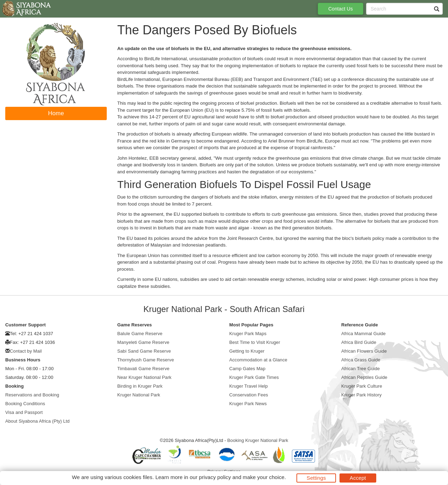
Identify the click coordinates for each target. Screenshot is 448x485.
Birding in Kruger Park (140, 386)
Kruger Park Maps (248, 334)
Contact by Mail (26, 351)
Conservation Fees (249, 395)
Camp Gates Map (247, 369)
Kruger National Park (139, 395)
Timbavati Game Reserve (143, 369)
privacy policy (215, 477)
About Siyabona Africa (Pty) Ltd (37, 421)
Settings (316, 478)
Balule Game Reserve (140, 334)
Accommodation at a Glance (258, 360)
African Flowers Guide (364, 351)
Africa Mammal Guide (363, 334)
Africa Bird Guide (359, 342)
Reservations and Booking (32, 395)
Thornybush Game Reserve (146, 360)
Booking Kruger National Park (258, 440)
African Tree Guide (360, 369)
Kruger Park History (361, 395)
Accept (358, 478)
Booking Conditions (25, 404)
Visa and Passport (24, 412)
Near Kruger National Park (144, 377)
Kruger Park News (248, 404)
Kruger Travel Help (248, 386)
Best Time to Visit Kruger (255, 342)
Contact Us (341, 9)
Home (56, 113)
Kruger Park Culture (362, 386)
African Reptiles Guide (364, 377)
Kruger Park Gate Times (254, 377)
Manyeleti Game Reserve (143, 342)
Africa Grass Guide (361, 360)
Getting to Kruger (247, 351)
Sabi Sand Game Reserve (144, 351)
